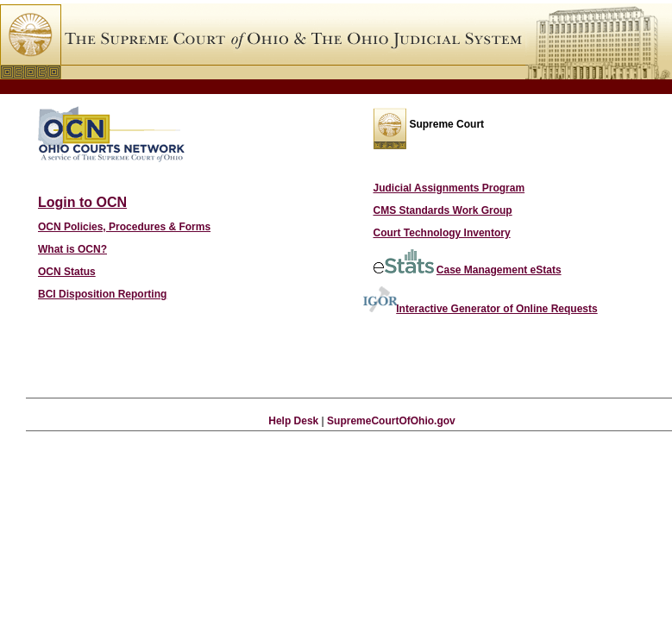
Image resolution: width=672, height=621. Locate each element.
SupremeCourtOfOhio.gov (391, 421)
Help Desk (293, 421)
